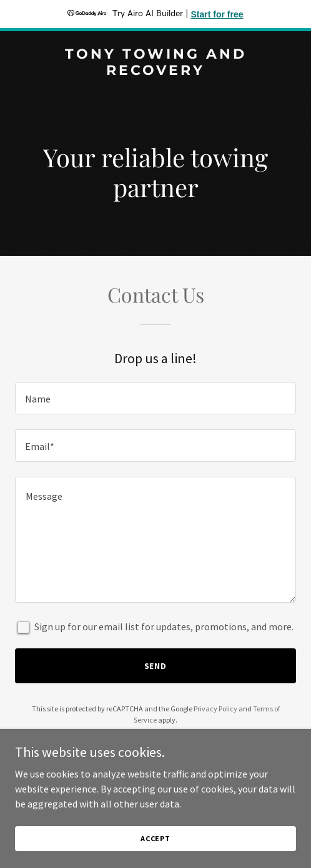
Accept (155, 838)
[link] (155, 71)
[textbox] (155, 398)
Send (156, 666)
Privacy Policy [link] (215, 709)
